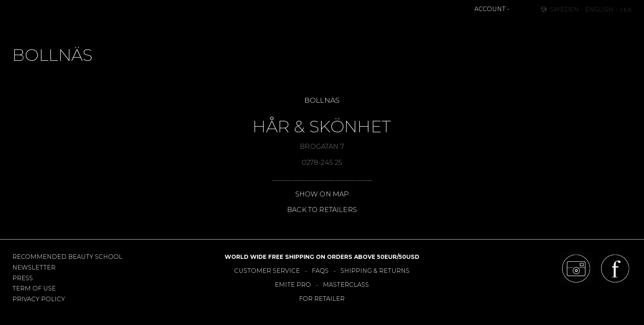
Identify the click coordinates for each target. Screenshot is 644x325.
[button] (517, 9)
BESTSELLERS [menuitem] (287, 27)
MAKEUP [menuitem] (214, 27)
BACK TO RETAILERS (322, 210)
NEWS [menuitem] (247, 27)
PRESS (23, 278)
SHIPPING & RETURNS (375, 271)
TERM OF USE (34, 288)
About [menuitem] (435, 27)
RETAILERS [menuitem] (398, 27)
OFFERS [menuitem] (360, 27)
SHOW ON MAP (322, 194)
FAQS (320, 271)
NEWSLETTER (34, 267)
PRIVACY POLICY (39, 299)
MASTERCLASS (346, 285)
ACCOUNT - (492, 9)
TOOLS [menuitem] (328, 27)
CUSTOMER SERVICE (267, 271)
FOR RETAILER (322, 299)
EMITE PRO (293, 285)
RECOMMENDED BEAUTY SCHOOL (67, 257)
